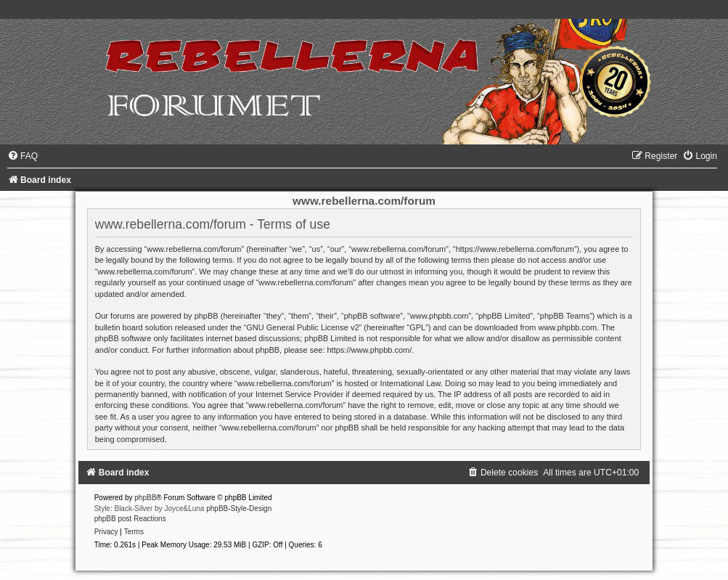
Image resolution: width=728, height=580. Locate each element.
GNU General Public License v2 (302, 327)
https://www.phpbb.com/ (370, 350)
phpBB (145, 498)
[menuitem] (23, 156)
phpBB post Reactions (130, 519)
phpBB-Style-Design (239, 508)
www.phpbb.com (568, 327)
